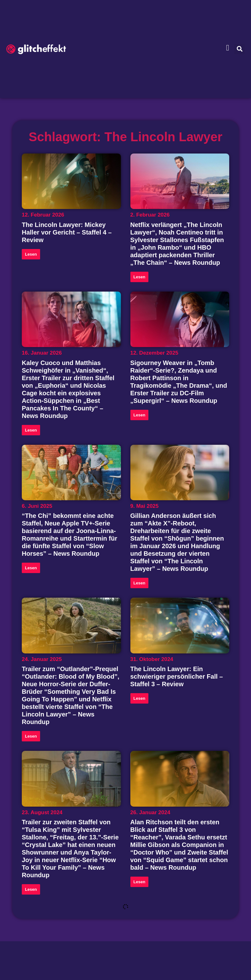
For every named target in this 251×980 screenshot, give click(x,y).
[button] (239, 49)
